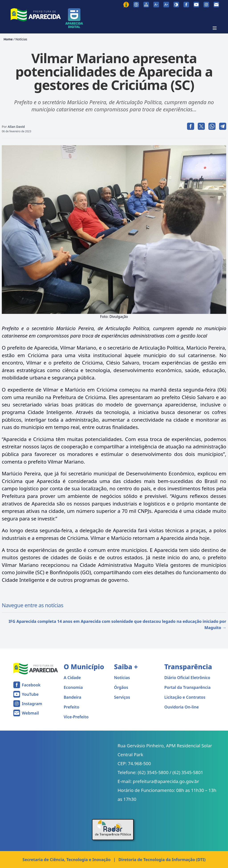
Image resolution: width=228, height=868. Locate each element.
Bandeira (72, 697)
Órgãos (121, 687)
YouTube (30, 694)
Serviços (122, 697)
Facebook (31, 685)
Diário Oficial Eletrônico (187, 677)
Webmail (30, 713)
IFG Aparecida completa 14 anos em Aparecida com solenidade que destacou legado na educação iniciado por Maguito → (117, 624)
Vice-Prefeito (76, 717)
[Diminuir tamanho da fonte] (156, 5)
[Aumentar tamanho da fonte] (166, 5)
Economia (73, 687)
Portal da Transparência (187, 687)
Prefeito (71, 707)
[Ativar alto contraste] (176, 5)
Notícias (21, 39)
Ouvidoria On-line (182, 707)
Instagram (32, 704)
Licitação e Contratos (185, 697)
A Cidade (72, 677)
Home (8, 39)
